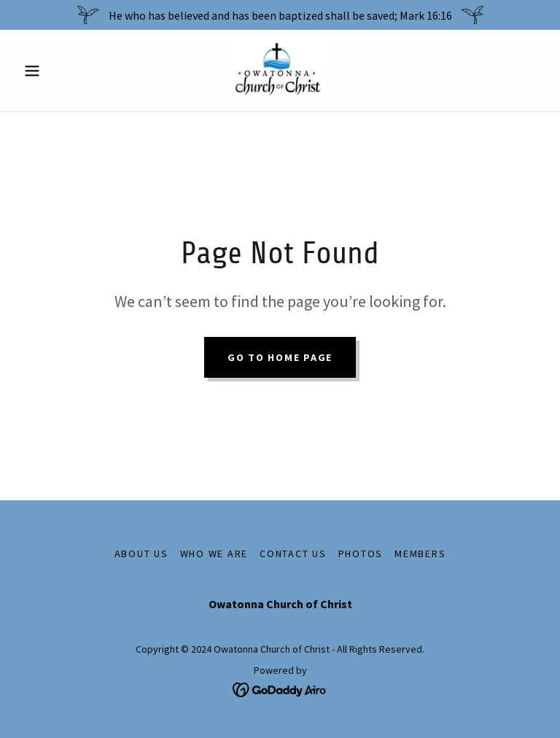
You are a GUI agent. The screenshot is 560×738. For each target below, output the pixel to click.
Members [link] (420, 553)
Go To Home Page (280, 357)
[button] (57, 71)
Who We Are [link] (214, 553)
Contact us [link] (293, 553)
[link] (280, 71)
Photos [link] (361, 553)
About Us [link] (141, 553)
